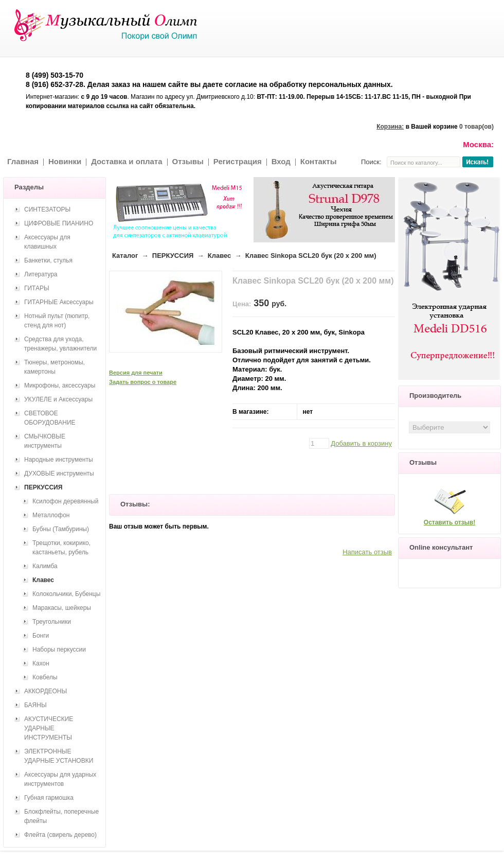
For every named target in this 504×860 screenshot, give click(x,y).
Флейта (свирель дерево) (60, 835)
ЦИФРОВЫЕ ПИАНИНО (59, 223)
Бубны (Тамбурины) (61, 529)
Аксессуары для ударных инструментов (60, 779)
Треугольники (52, 622)
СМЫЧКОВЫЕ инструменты (45, 441)
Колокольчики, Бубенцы (66, 594)
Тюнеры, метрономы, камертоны (55, 367)
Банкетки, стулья (48, 260)
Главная (23, 161)
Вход (281, 161)
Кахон (41, 663)
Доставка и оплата (127, 161)
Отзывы (188, 161)
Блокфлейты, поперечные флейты (61, 816)
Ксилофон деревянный (65, 501)
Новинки (65, 161)
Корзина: (390, 127)
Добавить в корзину (361, 443)
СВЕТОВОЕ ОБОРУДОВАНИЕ (50, 418)
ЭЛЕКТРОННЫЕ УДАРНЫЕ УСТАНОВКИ (59, 756)
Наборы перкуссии (59, 650)
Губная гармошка (49, 798)
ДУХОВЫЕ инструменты (59, 473)
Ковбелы (45, 677)
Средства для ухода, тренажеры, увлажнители (60, 344)
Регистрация (238, 161)
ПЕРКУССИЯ (173, 256)
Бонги (41, 636)
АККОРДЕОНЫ (46, 691)
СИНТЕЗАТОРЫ (47, 209)
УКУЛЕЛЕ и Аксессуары (58, 399)
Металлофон (51, 515)
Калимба (45, 566)
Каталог (125, 256)
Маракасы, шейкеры (62, 608)
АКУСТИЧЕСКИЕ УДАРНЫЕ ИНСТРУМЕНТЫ (49, 728)
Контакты (319, 161)
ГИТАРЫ (37, 288)
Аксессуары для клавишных (47, 242)
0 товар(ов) (476, 127)
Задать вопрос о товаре (143, 382)
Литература (41, 274)
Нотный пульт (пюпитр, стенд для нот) (57, 321)
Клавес (220, 256)
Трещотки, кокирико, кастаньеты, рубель (61, 548)
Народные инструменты (59, 460)
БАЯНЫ (35, 705)
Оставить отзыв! (449, 522)
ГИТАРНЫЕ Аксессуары (59, 302)
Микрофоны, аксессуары (60, 385)
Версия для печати (136, 373)
